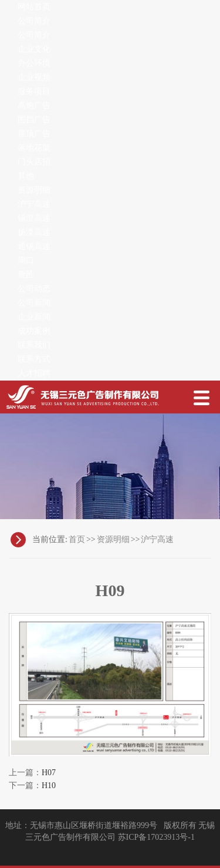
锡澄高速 (34, 218)
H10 (49, 785)
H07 (49, 773)
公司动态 (34, 289)
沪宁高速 (34, 204)
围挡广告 (34, 120)
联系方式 (34, 359)
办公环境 (34, 63)
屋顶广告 (34, 134)
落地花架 (34, 148)
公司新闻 (34, 303)
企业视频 (34, 77)
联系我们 (34, 345)
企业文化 (34, 49)
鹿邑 (26, 275)
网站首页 (34, 7)
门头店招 (34, 162)
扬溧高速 (34, 232)
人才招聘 (34, 373)
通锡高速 (34, 246)
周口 (26, 260)
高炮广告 (34, 105)
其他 (26, 176)
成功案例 (34, 331)
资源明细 (34, 190)
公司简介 (34, 21)
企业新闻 (34, 317)
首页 (77, 539)
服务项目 (34, 91)
